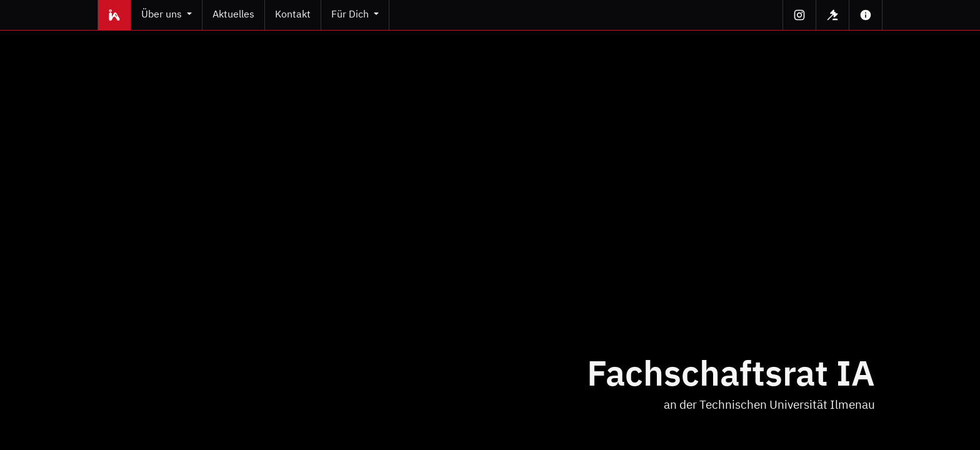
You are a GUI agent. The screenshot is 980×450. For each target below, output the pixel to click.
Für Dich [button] (351, 15)
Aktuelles (233, 15)
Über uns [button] (163, 15)
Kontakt (293, 15)
